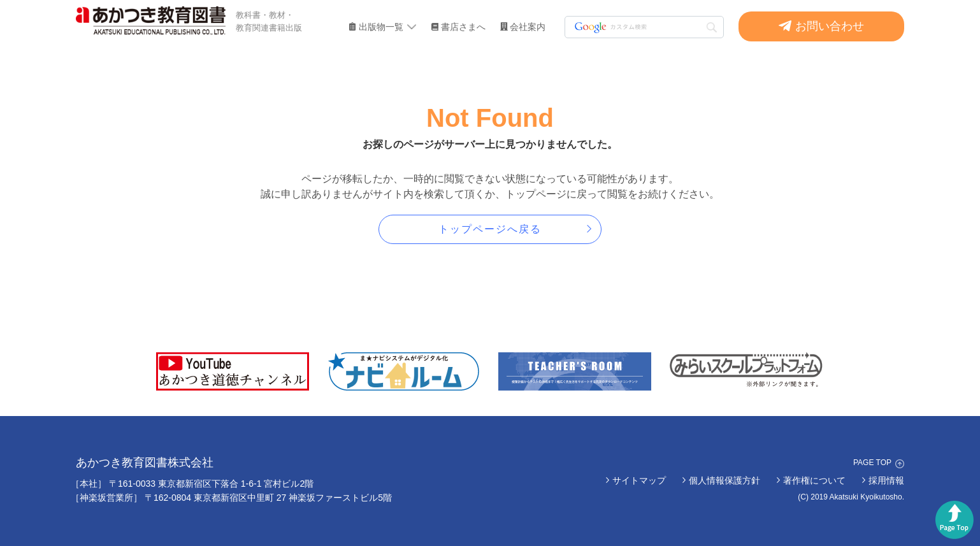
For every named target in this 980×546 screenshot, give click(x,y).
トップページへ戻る (490, 229)
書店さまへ (463, 27)
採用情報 (886, 480)
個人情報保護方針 (724, 480)
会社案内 (528, 27)
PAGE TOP (872, 463)
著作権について (814, 480)
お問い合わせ (830, 26)
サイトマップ (639, 480)
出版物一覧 (381, 27)
